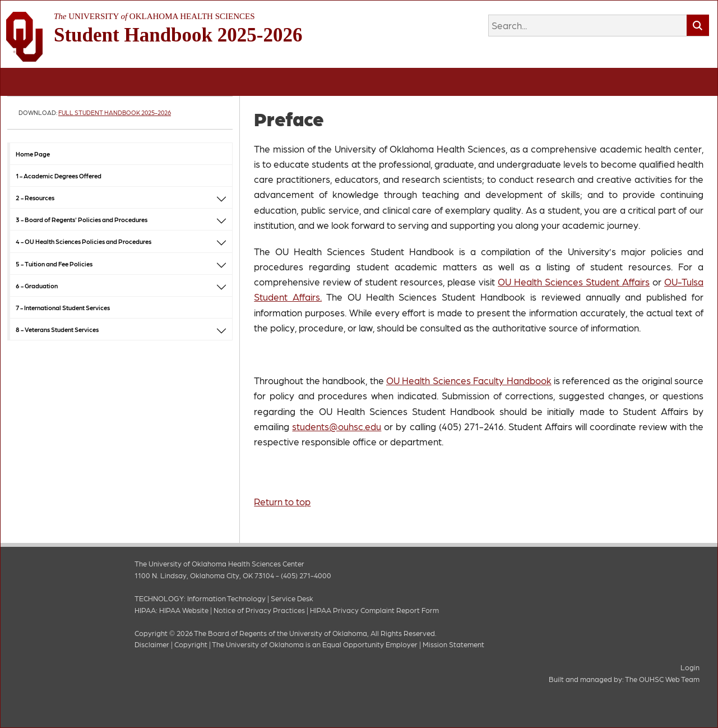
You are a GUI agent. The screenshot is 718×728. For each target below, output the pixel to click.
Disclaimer (152, 644)
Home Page (33, 154)
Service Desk (292, 598)
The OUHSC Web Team (662, 679)
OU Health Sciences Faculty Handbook (469, 380)
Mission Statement (453, 644)
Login (690, 667)
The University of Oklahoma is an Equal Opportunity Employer (315, 644)
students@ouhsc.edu (337, 426)
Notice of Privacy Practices (259, 610)
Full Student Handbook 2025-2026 (115, 112)
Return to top (282, 501)
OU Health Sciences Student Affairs (574, 282)
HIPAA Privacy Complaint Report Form (374, 610)
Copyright (191, 644)
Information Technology (226, 598)
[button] (221, 198)
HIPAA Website (184, 610)
